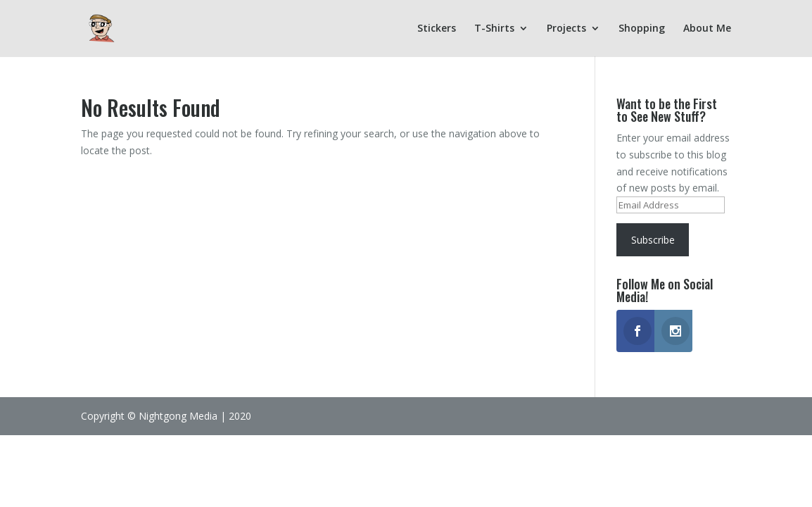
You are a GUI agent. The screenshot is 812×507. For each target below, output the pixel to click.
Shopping (642, 29)
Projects (566, 29)
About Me (707, 29)
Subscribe (653, 240)
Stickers (437, 29)
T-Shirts (494, 29)
